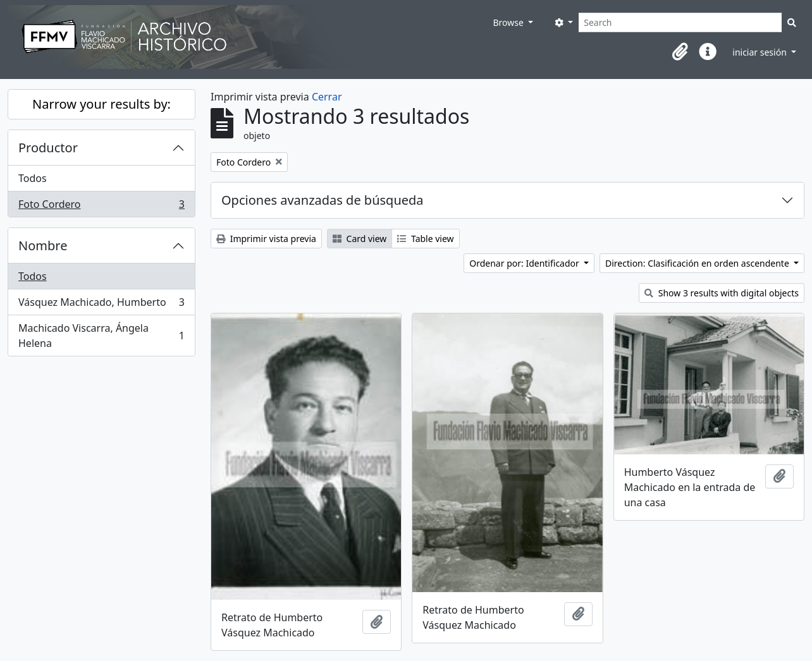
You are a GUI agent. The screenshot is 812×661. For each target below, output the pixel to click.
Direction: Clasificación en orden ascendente (698, 263)
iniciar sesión (760, 52)
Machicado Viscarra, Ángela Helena (101, 336)
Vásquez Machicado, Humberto (101, 305)
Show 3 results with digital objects (722, 293)
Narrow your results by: (101, 104)
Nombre (43, 246)
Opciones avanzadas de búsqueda (323, 200)
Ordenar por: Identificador (525, 263)
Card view (360, 239)
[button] (680, 52)
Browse (509, 22)
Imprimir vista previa (266, 239)
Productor (48, 148)
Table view (425, 239)
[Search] (680, 22)
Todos (33, 178)
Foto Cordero (101, 207)
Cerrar (327, 97)
